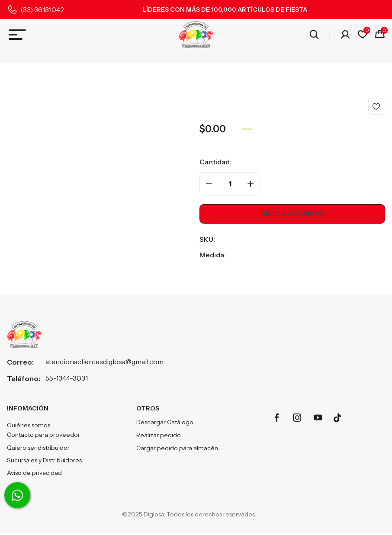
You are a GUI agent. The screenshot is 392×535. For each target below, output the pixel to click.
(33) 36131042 (42, 10)
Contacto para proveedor (43, 436)
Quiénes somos (29, 427)
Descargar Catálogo (165, 423)
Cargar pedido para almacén (177, 449)
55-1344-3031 (67, 379)
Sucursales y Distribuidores (44, 462)
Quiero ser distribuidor (38, 449)
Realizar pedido (159, 436)
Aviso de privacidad (34, 475)
